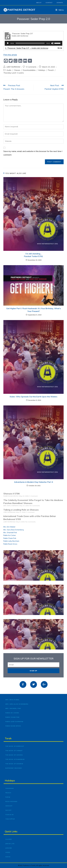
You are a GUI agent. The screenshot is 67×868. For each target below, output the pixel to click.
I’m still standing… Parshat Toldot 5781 (33, 255)
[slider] (30, 43)
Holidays (42, 70)
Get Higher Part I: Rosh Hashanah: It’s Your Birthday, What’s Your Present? (34, 310)
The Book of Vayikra (14, 755)
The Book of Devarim (14, 764)
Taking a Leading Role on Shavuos (21, 510)
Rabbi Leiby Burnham (11, 541)
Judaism (9, 848)
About (39, 3)
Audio (9, 70)
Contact (49, 3)
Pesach (51, 70)
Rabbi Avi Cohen (10, 535)
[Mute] (52, 43)
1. (27, 48)
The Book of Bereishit (15, 746)
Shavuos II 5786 (12, 494)
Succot (8, 810)
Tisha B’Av (10, 815)
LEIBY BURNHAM (13, 67)
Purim (8, 797)
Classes (17, 70)
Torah (8, 738)
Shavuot (9, 806)
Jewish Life (10, 844)
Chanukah (10, 788)
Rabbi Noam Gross (10, 544)
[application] (34, 43)
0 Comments (31, 67)
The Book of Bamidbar (15, 759)
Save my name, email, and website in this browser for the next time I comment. (33, 153)
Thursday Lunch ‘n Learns (14, 73)
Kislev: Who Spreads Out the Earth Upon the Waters (33, 397)
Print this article (10, 55)
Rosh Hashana (11, 801)
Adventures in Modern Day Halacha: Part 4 (34, 482)
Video (8, 852)
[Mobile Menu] (60, 10)
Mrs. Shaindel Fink (10, 533)
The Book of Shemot (14, 751)
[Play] (8, 43)
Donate (60, 3)
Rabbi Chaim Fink (10, 538)
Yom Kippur (10, 819)
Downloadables (29, 70)
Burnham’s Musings (14, 768)
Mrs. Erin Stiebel (9, 527)
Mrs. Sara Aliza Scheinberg (14, 530)
